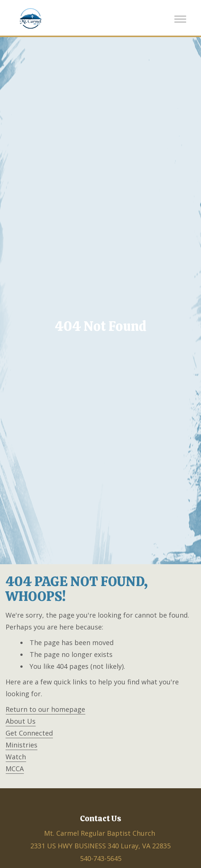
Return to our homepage (45, 709)
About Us (21, 721)
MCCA (15, 769)
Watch (16, 757)
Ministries (21, 745)
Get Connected (29, 733)
